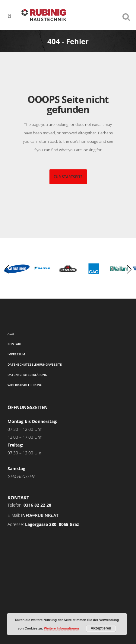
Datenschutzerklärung (27, 375)
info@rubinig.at (40, 515)
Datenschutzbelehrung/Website (35, 364)
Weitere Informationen (62, 628)
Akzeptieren (101, 628)
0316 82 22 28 (37, 505)
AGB (11, 334)
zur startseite (68, 177)
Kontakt (15, 344)
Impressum (16, 354)
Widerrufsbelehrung (25, 385)
